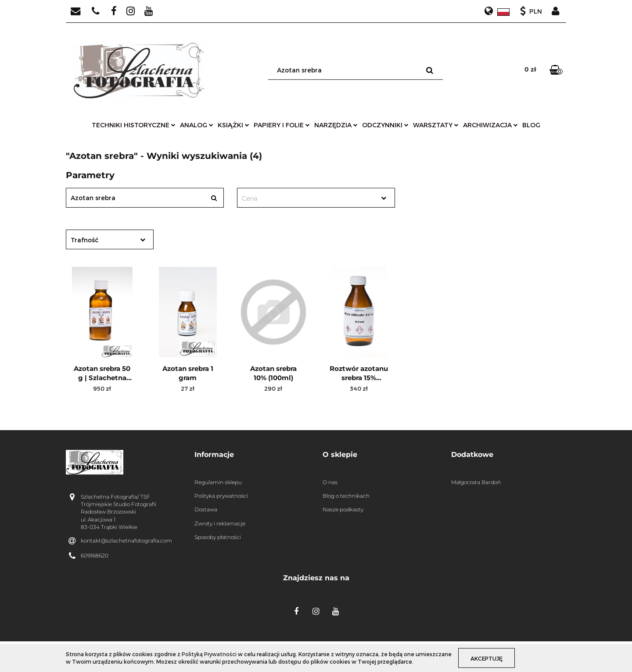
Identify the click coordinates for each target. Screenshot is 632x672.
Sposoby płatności (218, 537)
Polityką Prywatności (209, 654)
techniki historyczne (134, 125)
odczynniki (385, 125)
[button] (252, 455)
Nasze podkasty (343, 509)
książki (233, 125)
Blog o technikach (346, 496)
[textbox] (308, 198)
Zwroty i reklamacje (220, 523)
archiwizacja (490, 125)
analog (197, 125)
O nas (330, 482)
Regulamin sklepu (218, 482)
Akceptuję (488, 658)
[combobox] (316, 198)
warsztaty (436, 125)
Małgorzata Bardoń (476, 482)
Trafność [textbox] (84, 240)
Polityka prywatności (221, 496)
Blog (531, 125)
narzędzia (336, 125)
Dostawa (206, 509)
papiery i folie (282, 125)
